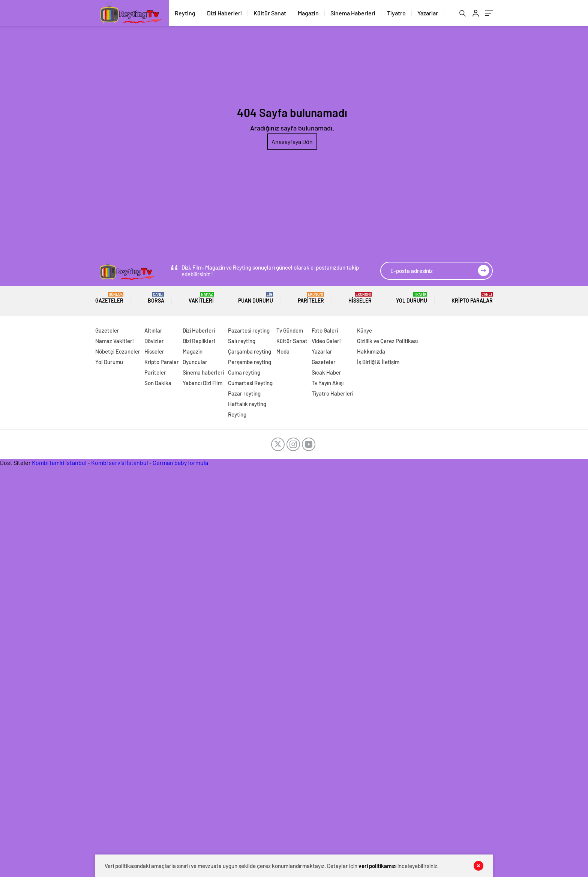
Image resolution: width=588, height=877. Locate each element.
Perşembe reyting (250, 362)
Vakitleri (201, 298)
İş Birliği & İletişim (378, 362)
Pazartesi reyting (249, 330)
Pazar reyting (244, 393)
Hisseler (360, 298)
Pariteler (311, 298)
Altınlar (153, 330)
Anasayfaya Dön (292, 142)
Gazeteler (109, 298)
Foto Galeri (325, 330)
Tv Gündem (290, 330)
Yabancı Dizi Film (202, 383)
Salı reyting (242, 341)
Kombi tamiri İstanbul (59, 462)
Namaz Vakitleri (114, 341)
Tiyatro (396, 13)
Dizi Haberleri (224, 13)
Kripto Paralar (472, 298)
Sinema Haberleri (353, 13)
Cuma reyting (244, 372)
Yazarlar (428, 13)
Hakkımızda (371, 351)
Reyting (185, 13)
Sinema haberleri (203, 372)
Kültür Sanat (270, 13)
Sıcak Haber (326, 372)
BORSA (156, 298)
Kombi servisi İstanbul (120, 462)
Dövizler (154, 341)
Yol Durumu (412, 298)
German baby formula (180, 462)
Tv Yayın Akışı (328, 383)
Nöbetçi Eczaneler (118, 351)
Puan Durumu (256, 298)
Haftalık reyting (247, 404)
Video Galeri (326, 341)
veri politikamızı (377, 866)
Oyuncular (195, 362)
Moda (283, 351)
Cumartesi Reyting (250, 383)
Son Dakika (158, 383)
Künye (364, 330)
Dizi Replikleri (199, 341)
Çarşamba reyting (250, 351)
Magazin (308, 13)
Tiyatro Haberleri (332, 393)
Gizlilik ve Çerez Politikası (387, 341)
